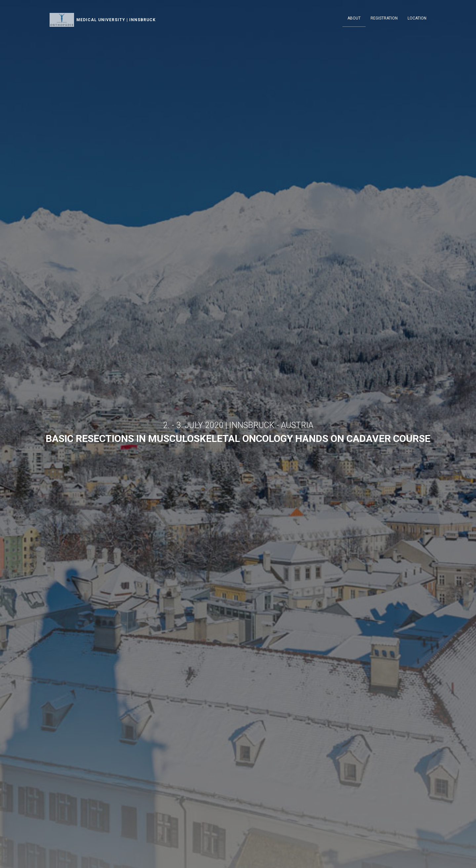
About (354, 18)
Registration (384, 18)
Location (417, 18)
